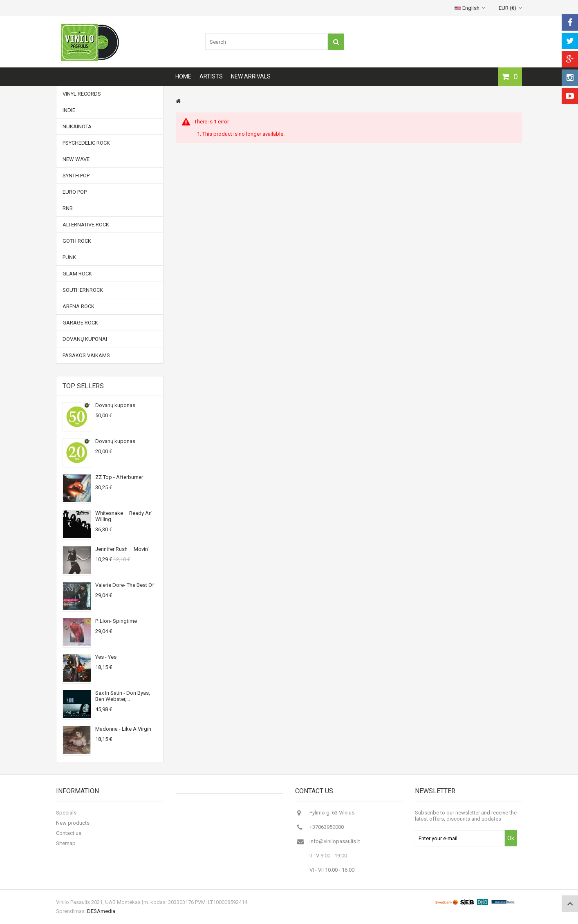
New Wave (76, 159)
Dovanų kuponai (85, 339)
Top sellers (83, 386)
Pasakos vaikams (86, 355)
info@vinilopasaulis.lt (335, 841)
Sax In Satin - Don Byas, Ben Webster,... (123, 696)
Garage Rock (80, 323)
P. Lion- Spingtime (116, 621)
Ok (511, 838)
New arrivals (251, 76)
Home (183, 76)
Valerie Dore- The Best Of (125, 585)
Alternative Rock (86, 225)
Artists (211, 76)
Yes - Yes (106, 657)
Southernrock (83, 290)
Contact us (69, 833)
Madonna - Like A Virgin (123, 729)
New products (73, 823)
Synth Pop (76, 176)
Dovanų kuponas (115, 405)
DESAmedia (101, 911)
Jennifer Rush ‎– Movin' (122, 549)
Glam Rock (77, 274)
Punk (69, 257)
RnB (68, 208)
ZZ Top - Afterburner (119, 477)
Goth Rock (77, 241)
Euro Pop (75, 192)
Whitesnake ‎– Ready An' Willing (124, 516)
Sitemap (66, 843)
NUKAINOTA (77, 126)
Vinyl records (82, 94)
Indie (69, 110)
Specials (66, 813)
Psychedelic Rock (86, 143)
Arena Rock (78, 306)
